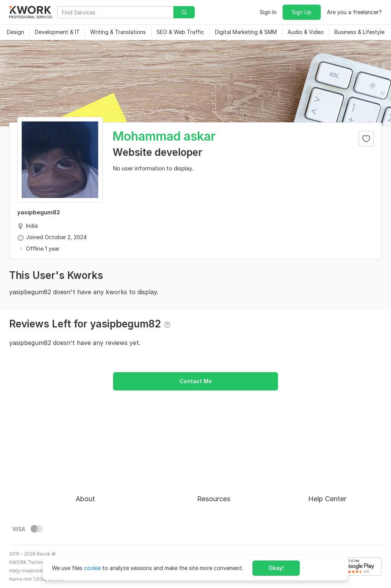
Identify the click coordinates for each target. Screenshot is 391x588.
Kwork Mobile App (220, 529)
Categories (211, 487)
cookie (92, 568)
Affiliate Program (219, 501)
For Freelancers (216, 460)
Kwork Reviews (216, 515)
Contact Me (196, 381)
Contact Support (330, 487)
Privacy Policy (93, 501)
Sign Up (302, 12)
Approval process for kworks (345, 460)
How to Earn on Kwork (225, 474)
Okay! (276, 568)
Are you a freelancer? (354, 12)
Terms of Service (97, 487)
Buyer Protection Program (109, 474)
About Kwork (92, 460)
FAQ (313, 474)
